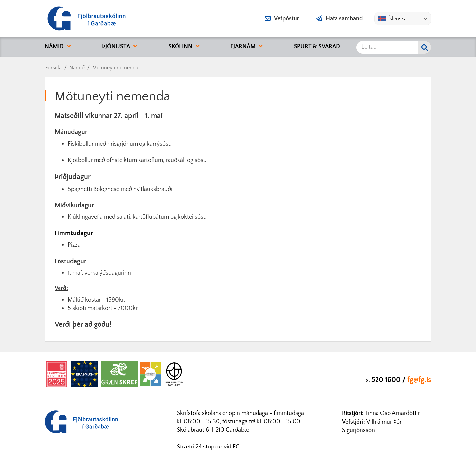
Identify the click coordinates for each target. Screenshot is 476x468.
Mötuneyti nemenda (115, 68)
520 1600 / (389, 380)
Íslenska (392, 19)
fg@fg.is (419, 380)
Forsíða (54, 68)
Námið (77, 68)
